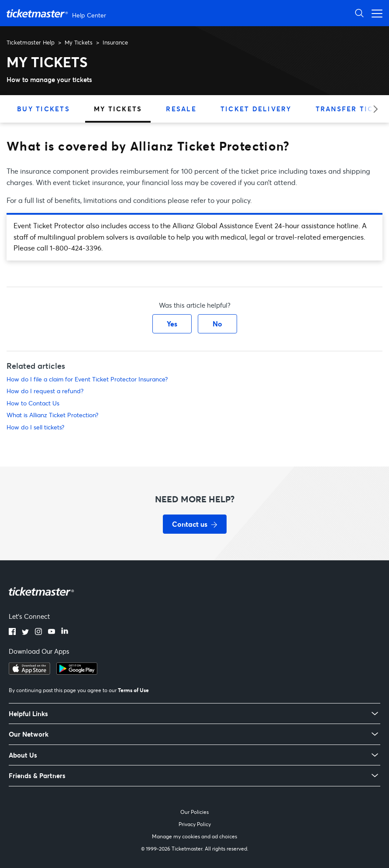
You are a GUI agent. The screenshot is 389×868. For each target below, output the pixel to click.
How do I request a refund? (45, 391)
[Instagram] (38, 632)
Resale (181, 109)
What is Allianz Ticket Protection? (52, 415)
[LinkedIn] (65, 632)
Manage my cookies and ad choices (194, 836)
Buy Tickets (43, 109)
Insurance (115, 42)
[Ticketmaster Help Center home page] (57, 13)
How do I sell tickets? (35, 427)
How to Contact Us (33, 403)
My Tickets (79, 42)
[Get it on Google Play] (77, 672)
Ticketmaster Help (31, 42)
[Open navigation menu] (375, 13)
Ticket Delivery (256, 109)
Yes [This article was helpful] (172, 324)
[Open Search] (359, 13)
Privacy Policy (195, 824)
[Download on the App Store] (29, 672)
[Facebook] (12, 632)
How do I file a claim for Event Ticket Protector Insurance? (87, 379)
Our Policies (194, 812)
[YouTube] (52, 632)
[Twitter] (25, 632)
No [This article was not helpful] (217, 324)
